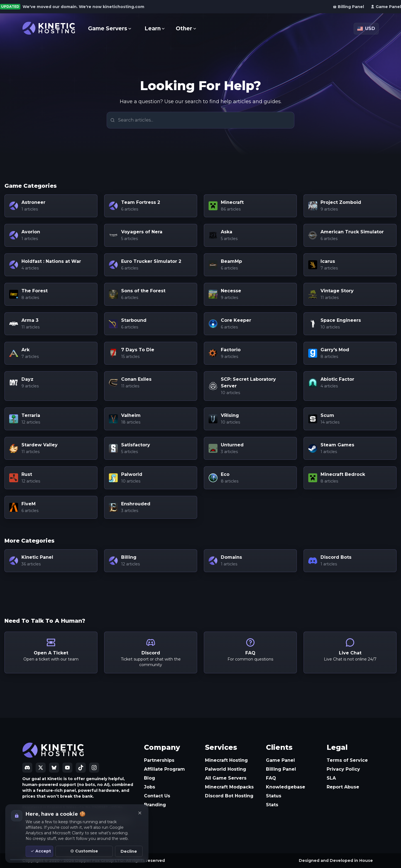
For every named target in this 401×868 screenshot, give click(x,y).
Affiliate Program (164, 769)
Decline (129, 851)
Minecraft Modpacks (229, 787)
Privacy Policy (343, 769)
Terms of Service (347, 760)
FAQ (271, 778)
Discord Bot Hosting (229, 796)
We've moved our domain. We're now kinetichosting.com (83, 7)
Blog (150, 778)
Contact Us (157, 796)
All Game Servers (226, 778)
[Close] (140, 813)
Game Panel (280, 760)
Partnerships (159, 760)
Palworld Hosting (226, 769)
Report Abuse (343, 787)
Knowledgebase (286, 787)
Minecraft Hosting (226, 760)
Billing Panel (281, 769)
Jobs (150, 787)
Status (274, 796)
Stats (272, 805)
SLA (331, 778)
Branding (155, 805)
